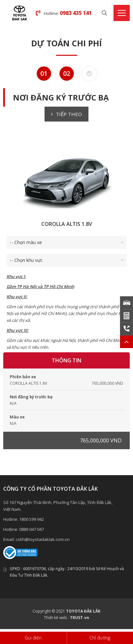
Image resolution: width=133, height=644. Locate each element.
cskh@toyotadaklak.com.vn (43, 539)
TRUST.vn (80, 618)
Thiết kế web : (56, 618)
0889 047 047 (32, 529)
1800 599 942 (32, 519)
